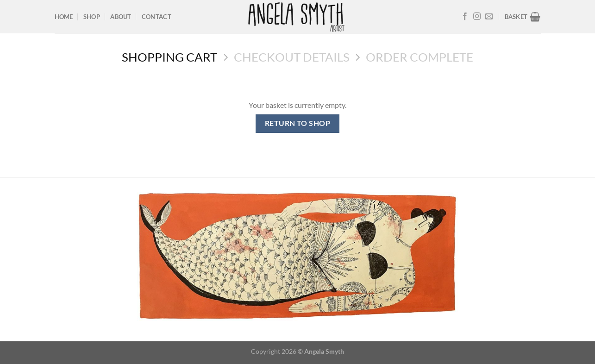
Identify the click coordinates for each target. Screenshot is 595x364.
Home (64, 17)
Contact (157, 17)
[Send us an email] (489, 17)
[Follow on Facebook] (465, 17)
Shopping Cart (169, 57)
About (121, 17)
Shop (92, 17)
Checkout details (292, 57)
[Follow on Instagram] (477, 17)
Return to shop (298, 123)
